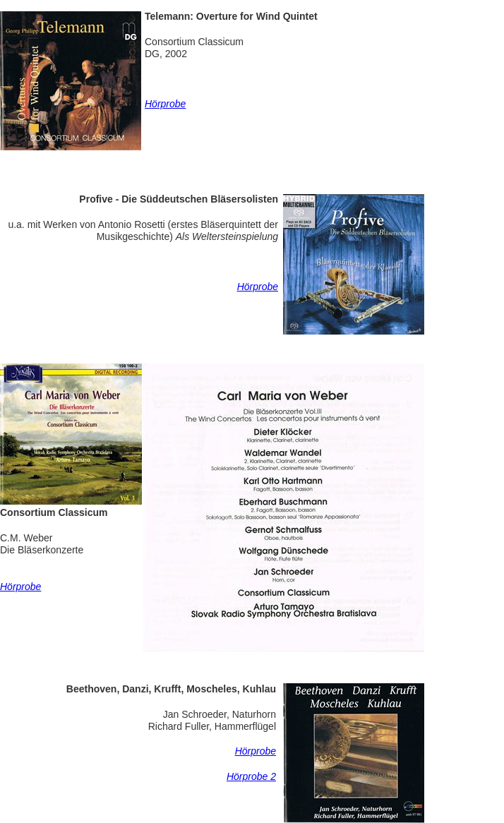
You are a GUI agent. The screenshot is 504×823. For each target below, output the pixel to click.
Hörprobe (258, 287)
